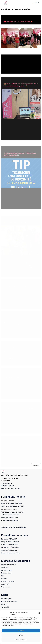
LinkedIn (4, 489)
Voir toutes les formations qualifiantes (14, 527)
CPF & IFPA (5, 567)
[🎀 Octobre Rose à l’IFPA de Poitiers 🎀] (21, 40)
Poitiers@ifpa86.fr (9, 486)
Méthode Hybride (6, 570)
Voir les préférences (21, 640)
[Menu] (36, 3)
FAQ (3, 576)
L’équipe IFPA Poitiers (8, 581)
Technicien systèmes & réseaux (11, 515)
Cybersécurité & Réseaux (9, 550)
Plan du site (5, 604)
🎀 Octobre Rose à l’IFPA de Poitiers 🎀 (18, 22)
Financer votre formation (9, 565)
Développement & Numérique (10, 545)
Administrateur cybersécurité (10, 520)
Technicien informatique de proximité (12, 512)
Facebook (10, 489)
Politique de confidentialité (9, 601)
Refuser (21, 635)
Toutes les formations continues (11, 553)
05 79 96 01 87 (8, 483)
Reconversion (8, 18)
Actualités (4, 579)
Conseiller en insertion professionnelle (13, 506)
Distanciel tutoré (6, 573)
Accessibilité (5, 607)
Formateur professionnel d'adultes (11, 503)
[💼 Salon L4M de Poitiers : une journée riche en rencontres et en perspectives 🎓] (21, 105)
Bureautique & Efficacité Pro (10, 539)
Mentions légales (6, 599)
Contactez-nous (6, 587)
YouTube (17, 489)
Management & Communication (11, 547)
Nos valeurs (5, 584)
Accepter (21, 630)
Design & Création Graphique (10, 542)
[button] (39, 613)
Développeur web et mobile (9, 518)
